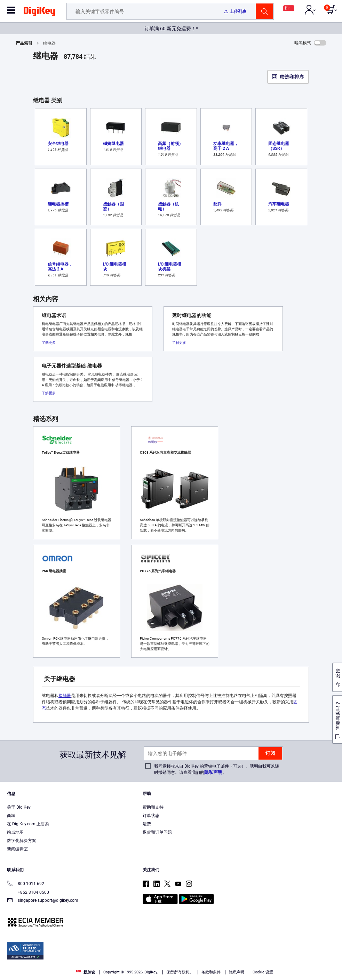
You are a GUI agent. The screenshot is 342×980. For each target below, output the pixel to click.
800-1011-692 (26, 884)
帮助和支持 (153, 807)
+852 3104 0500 (28, 892)
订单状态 (151, 816)
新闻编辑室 (17, 849)
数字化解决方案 (22, 841)
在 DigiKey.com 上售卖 (28, 824)
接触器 (65, 696)
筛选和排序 (292, 77)
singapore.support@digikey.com (43, 901)
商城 (11, 816)
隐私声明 (213, 772)
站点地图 (15, 832)
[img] (39, 13)
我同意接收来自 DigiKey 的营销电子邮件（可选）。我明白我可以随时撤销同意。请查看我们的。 (217, 769)
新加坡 (86, 972)
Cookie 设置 (263, 972)
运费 (147, 824)
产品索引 (24, 43)
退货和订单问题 (157, 832)
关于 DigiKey (19, 807)
